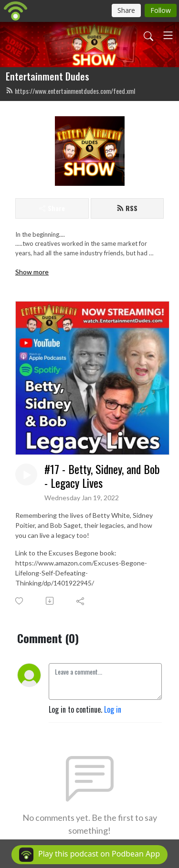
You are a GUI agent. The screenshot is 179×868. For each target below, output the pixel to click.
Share (52, 208)
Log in (113, 709)
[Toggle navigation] (168, 35)
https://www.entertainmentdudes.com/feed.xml (70, 91)
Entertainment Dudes (47, 76)
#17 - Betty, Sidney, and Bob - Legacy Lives (102, 476)
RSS (127, 208)
